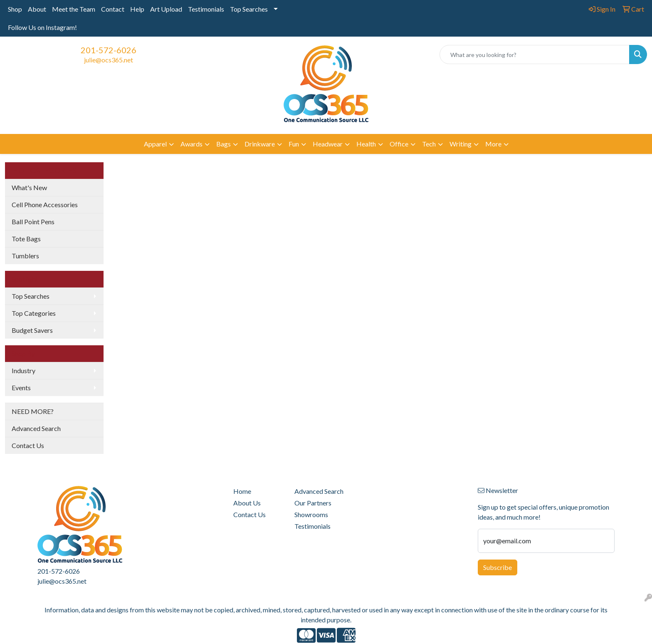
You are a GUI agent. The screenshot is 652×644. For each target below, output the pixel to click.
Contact (113, 9)
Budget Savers (32, 330)
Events (21, 388)
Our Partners (313, 503)
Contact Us (28, 445)
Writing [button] (461, 144)
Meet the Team (74, 9)
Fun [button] (294, 144)
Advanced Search (36, 428)
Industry (23, 370)
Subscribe (498, 567)
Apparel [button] (155, 144)
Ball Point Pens (33, 222)
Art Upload (166, 9)
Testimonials (206, 9)
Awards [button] (191, 144)
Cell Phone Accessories (45, 204)
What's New (29, 187)
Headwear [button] (328, 144)
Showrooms (311, 514)
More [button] (493, 144)
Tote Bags (26, 239)
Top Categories (34, 313)
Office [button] (399, 144)
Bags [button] (224, 144)
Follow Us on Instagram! (42, 27)
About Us (247, 503)
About (37, 9)
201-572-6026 (109, 50)
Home (242, 491)
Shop (15, 9)
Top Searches (249, 9)
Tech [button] (429, 144)
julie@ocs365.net (109, 60)
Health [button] (366, 144)
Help (137, 9)
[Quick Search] (535, 54)
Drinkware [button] (260, 144)
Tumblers (25, 256)
